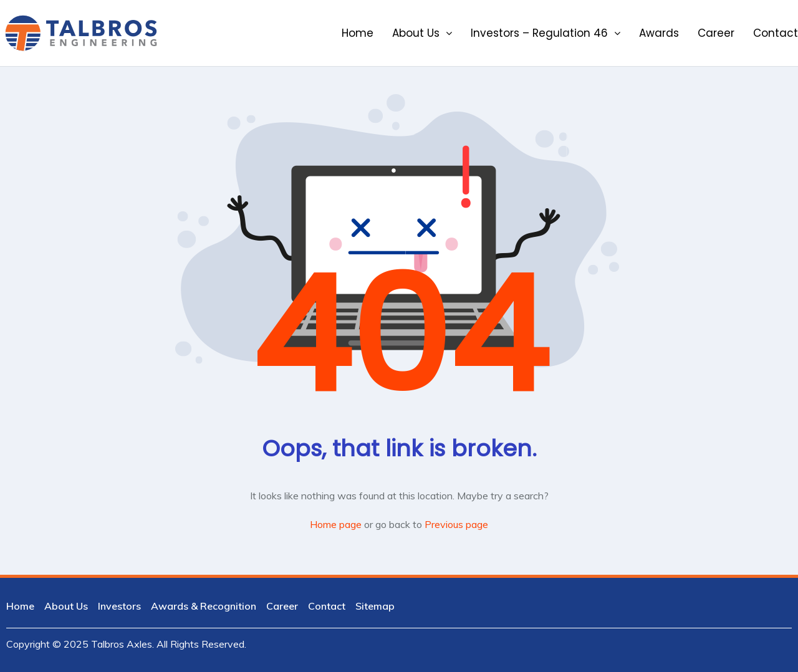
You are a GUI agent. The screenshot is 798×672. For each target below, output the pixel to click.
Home (358, 33)
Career (716, 33)
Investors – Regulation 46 (546, 33)
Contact (776, 33)
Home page (336, 524)
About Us (422, 33)
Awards (659, 33)
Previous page (456, 524)
